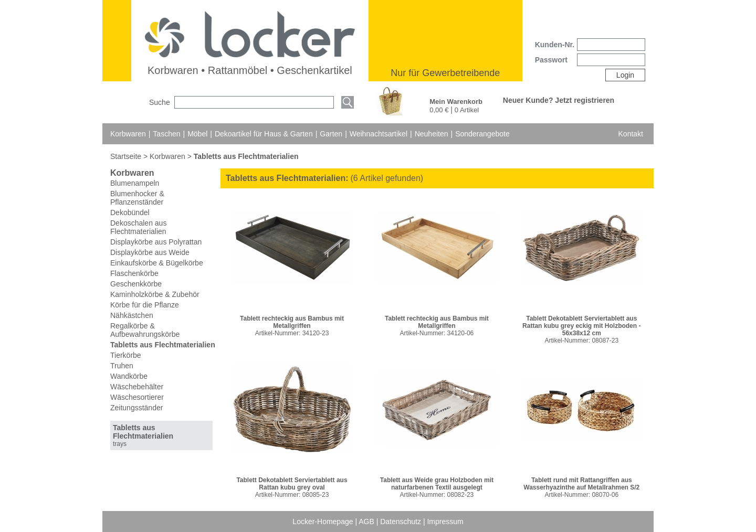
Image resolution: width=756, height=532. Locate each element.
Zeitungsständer (136, 408)
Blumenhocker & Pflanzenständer (137, 198)
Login (625, 75)
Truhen (122, 366)
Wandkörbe (129, 376)
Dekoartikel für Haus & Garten (264, 134)
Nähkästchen (132, 315)
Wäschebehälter (137, 387)
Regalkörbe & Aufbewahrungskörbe (145, 330)
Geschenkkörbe (136, 284)
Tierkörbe (126, 355)
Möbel (197, 134)
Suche (160, 102)
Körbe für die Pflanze (145, 305)
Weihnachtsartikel (379, 134)
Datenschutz (402, 522)
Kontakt (631, 134)
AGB (367, 522)
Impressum (445, 522)
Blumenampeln (135, 183)
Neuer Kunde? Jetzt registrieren (559, 100)
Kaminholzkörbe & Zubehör (155, 294)
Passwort (551, 60)
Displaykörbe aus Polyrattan (156, 242)
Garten (331, 134)
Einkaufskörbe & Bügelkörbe (157, 263)
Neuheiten (432, 134)
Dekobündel (130, 212)
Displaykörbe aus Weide (150, 252)
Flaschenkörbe (134, 273)
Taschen (166, 134)
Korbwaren (128, 134)
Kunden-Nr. (555, 45)
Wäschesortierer (137, 397)
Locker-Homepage (324, 522)
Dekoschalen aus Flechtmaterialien (138, 227)
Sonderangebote (482, 134)
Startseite (127, 156)
